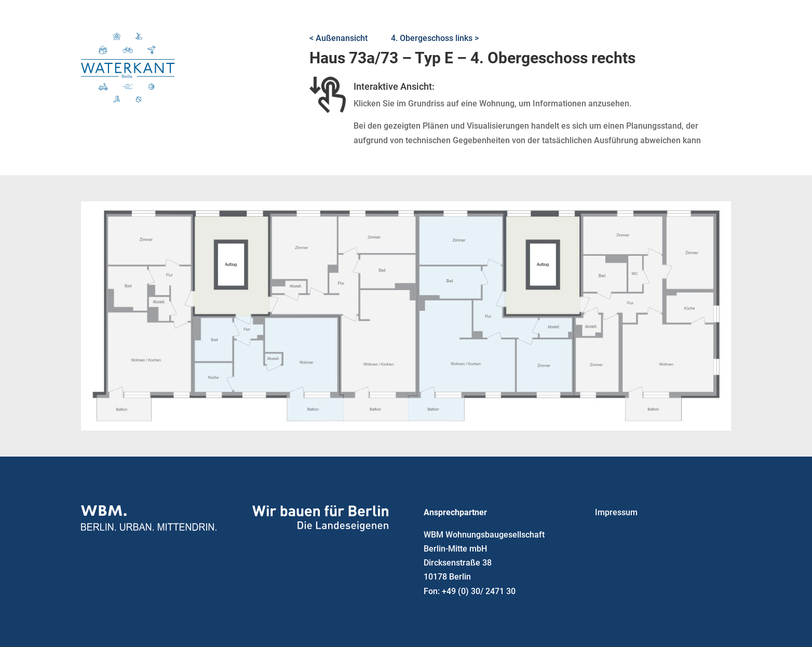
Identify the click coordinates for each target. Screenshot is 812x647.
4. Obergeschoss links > (435, 38)
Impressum (616, 512)
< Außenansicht (339, 38)
